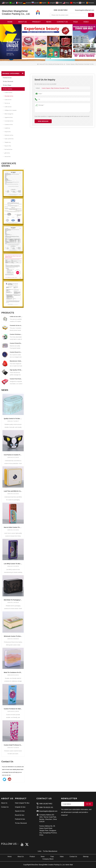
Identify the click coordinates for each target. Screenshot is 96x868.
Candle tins (7, 128)
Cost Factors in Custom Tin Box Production (13, 455)
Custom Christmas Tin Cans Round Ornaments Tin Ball (16, 334)
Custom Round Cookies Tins (16, 352)
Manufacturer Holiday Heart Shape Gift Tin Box (16, 361)
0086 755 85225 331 (46, 807)
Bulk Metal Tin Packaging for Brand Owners (13, 600)
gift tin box (7, 153)
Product (36, 22)
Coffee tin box (7, 107)
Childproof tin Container (10, 110)
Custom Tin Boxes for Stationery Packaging (13, 709)
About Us (22, 22)
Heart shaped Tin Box (22, 803)
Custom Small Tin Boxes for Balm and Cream (13, 745)
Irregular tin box (20, 807)
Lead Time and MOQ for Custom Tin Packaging (13, 491)
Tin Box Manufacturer (50, 851)
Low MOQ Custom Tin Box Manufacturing (13, 564)
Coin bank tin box (8, 121)
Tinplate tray (7, 142)
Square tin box (20, 811)
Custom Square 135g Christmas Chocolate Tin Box (55, 88)
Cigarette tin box (8, 117)
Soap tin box (7, 132)
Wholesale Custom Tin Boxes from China (13, 636)
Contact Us (62, 22)
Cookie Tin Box (8, 92)
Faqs (75, 22)
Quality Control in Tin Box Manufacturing (13, 419)
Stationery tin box (8, 135)
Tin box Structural (8, 81)
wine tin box (7, 156)
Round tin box (20, 815)
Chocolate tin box (59, 64)
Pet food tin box (8, 149)
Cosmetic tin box (8, 124)
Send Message (43, 121)
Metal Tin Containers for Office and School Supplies (13, 672)
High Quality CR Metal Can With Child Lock (16, 370)
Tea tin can (6, 103)
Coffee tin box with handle (16, 317)
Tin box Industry (48, 64)
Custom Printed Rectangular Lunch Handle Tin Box (16, 343)
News (49, 22)
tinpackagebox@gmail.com (85, 10)
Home (10, 22)
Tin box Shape (7, 85)
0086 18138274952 (61, 10)
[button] (46, 59)
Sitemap (86, 857)
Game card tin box (8, 139)
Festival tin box (7, 78)
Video (86, 22)
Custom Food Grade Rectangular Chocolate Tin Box (16, 379)
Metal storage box (8, 114)
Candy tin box (7, 100)
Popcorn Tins (7, 146)
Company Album (48, 859)
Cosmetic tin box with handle (16, 325)
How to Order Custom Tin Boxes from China (13, 527)
